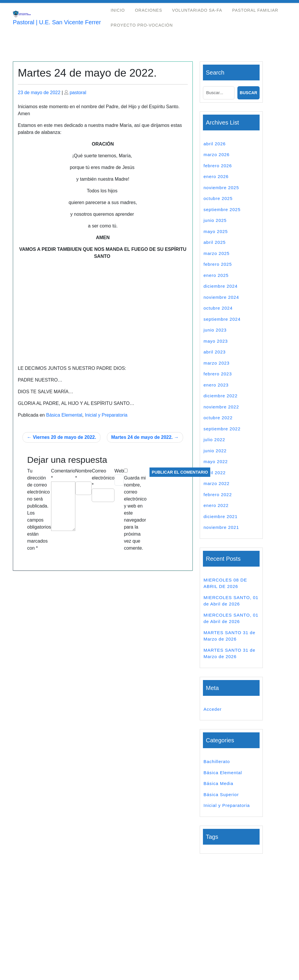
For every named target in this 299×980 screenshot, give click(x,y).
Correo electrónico (103, 478)
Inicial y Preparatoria (106, 415)
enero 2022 (216, 505)
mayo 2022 (216, 461)
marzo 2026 (217, 155)
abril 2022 (215, 473)
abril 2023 (215, 352)
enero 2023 (216, 385)
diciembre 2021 (221, 516)
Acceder (213, 709)
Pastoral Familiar (255, 10)
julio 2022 (214, 440)
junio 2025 (215, 220)
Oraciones (148, 10)
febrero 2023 (218, 374)
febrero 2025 (218, 264)
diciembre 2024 (221, 286)
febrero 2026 (218, 166)
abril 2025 (215, 242)
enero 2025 (216, 275)
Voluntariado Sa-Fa (197, 10)
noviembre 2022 (221, 407)
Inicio (118, 10)
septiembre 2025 (222, 209)
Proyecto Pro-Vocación (142, 25)
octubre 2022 (218, 418)
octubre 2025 (218, 198)
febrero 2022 (218, 495)
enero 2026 (216, 176)
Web (119, 471)
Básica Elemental (64, 415)
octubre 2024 (218, 308)
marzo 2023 (217, 363)
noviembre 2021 (221, 527)
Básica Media (218, 783)
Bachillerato (217, 761)
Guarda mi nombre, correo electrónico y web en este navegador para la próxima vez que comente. (135, 513)
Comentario (63, 474)
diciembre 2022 (221, 396)
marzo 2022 (217, 483)
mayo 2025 (216, 231)
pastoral (78, 93)
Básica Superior (221, 794)
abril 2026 (215, 144)
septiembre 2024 (222, 319)
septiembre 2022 (222, 429)
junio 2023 (215, 330)
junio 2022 (215, 451)
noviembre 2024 (221, 297)
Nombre (84, 474)
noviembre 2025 (221, 188)
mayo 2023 (216, 341)
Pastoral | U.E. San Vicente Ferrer (57, 22)
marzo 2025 (217, 253)
